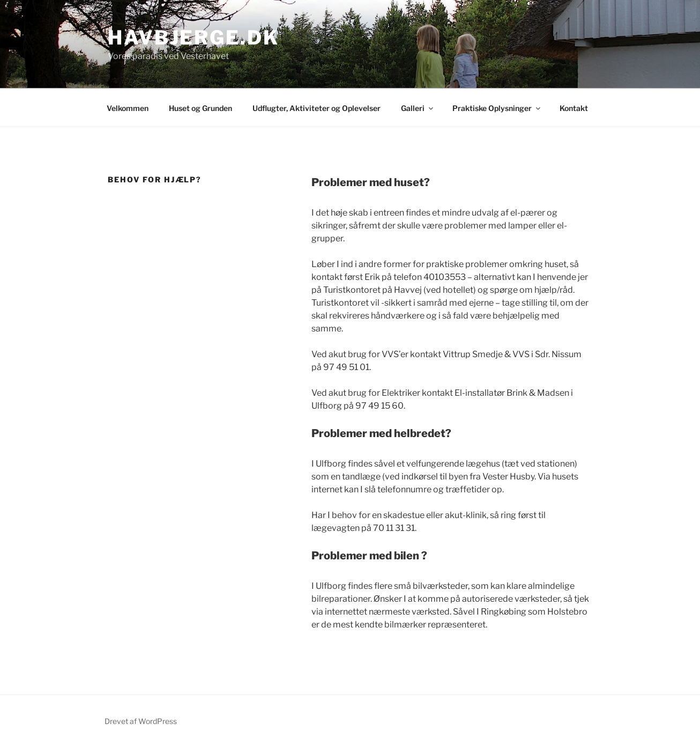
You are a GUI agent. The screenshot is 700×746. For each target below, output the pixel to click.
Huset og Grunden (200, 108)
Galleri (418, 108)
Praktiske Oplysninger (497, 108)
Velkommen (128, 108)
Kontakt (574, 108)
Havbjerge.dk (193, 38)
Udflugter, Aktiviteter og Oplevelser (317, 108)
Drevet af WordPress (141, 721)
